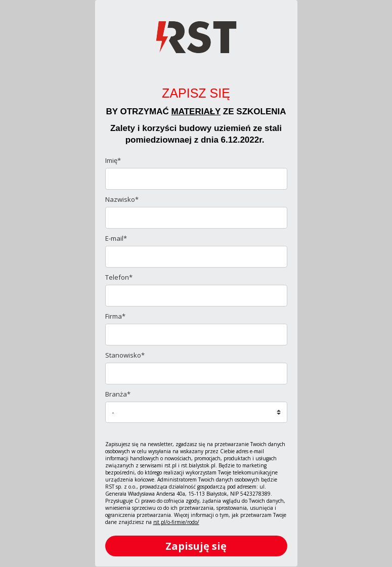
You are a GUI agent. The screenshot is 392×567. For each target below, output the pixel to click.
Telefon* (119, 277)
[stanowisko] (196, 374)
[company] (196, 335)
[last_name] (196, 218)
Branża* (118, 394)
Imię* (113, 160)
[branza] (196, 412)
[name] (196, 179)
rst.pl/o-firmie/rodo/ (176, 522)
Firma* (115, 316)
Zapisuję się (196, 546)
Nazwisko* (122, 199)
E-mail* (116, 238)
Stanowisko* (125, 355)
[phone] (196, 296)
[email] (196, 257)
